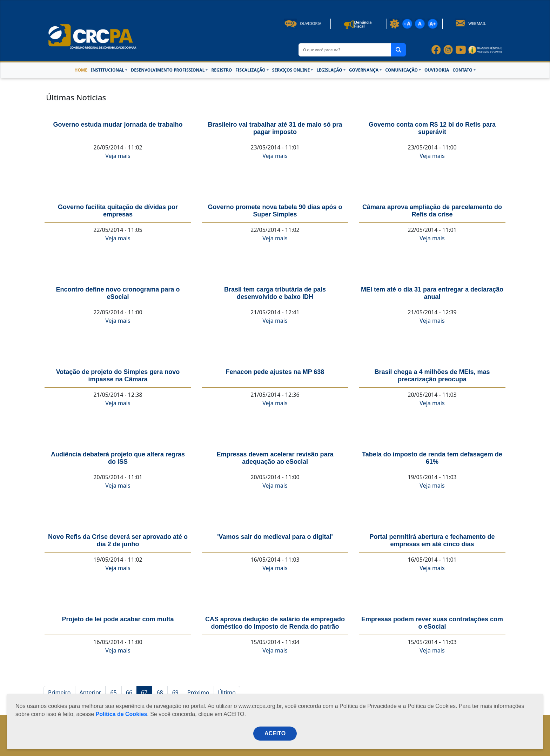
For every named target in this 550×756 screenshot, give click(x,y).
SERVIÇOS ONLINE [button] (291, 70)
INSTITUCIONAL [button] (108, 70)
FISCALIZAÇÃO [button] (250, 70)
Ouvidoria (303, 23)
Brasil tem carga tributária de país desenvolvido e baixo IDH (275, 293)
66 (129, 693)
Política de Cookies (122, 714)
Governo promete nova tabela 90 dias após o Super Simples (275, 211)
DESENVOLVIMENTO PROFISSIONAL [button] (168, 70)
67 (144, 693)
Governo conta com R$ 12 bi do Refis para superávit (432, 128)
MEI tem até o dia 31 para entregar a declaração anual (432, 293)
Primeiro (59, 693)
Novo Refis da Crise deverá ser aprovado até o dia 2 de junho (118, 540)
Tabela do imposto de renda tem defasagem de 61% (432, 458)
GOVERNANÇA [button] (364, 70)
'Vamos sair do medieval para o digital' (275, 537)
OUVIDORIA (437, 70)
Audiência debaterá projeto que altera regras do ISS (118, 458)
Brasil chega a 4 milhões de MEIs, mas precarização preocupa (432, 376)
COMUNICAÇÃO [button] (401, 70)
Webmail (471, 23)
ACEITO (275, 733)
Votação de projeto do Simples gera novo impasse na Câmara (118, 376)
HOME (81, 70)
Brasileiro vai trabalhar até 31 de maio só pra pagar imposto (275, 128)
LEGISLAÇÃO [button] (329, 70)
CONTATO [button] (462, 70)
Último (227, 693)
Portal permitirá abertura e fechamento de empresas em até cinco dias (432, 540)
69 (175, 693)
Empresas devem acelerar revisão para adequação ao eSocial (275, 458)
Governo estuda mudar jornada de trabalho (118, 125)
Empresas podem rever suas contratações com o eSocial (432, 623)
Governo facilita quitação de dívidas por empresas (118, 211)
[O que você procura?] (345, 50)
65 (113, 693)
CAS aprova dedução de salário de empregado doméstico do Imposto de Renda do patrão (275, 623)
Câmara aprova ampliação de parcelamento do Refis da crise (432, 211)
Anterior (90, 693)
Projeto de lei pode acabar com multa (118, 619)
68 (160, 693)
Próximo (198, 693)
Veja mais (118, 156)
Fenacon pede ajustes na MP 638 (275, 372)
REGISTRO (222, 70)
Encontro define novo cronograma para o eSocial (118, 293)
